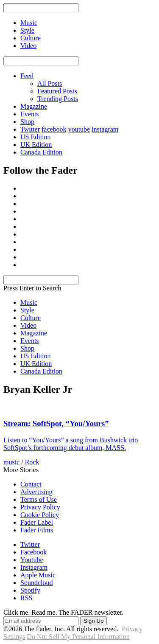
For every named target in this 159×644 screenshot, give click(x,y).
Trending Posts (58, 99)
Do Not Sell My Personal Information (78, 637)
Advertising (36, 492)
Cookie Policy (40, 515)
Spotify (30, 590)
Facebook (33, 552)
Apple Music (38, 575)
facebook (54, 129)
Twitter (30, 129)
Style (27, 310)
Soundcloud (36, 583)
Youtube (32, 560)
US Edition (36, 137)
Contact (31, 484)
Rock (32, 462)
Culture (31, 318)
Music (29, 302)
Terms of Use (39, 499)
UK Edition (36, 145)
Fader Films (37, 530)
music (11, 462)
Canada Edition (41, 152)
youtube (79, 129)
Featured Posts (57, 91)
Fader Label (37, 522)
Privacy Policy (40, 507)
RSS (26, 598)
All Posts (50, 83)
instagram (105, 129)
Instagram (34, 567)
